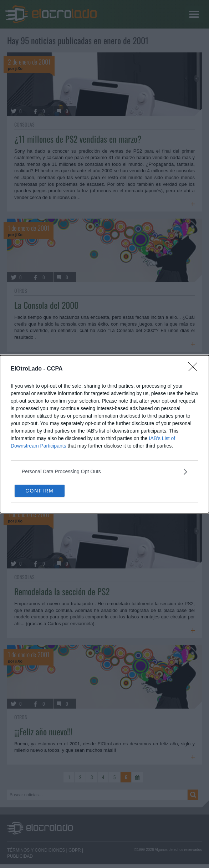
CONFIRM (39, 490)
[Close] (195, 369)
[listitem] (104, 472)
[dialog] (104, 434)
